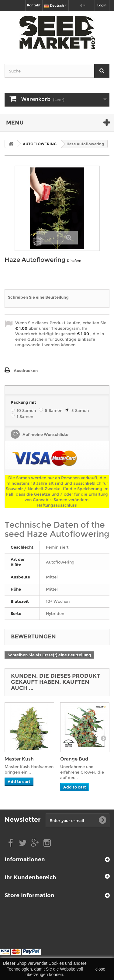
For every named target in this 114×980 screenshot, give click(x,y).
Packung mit (24, 402)
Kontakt (34, 5)
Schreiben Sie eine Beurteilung (38, 297)
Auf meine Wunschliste (45, 434)
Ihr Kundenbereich (30, 877)
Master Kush (19, 759)
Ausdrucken (26, 371)
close (100, 969)
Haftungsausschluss (57, 505)
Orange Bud (74, 759)
